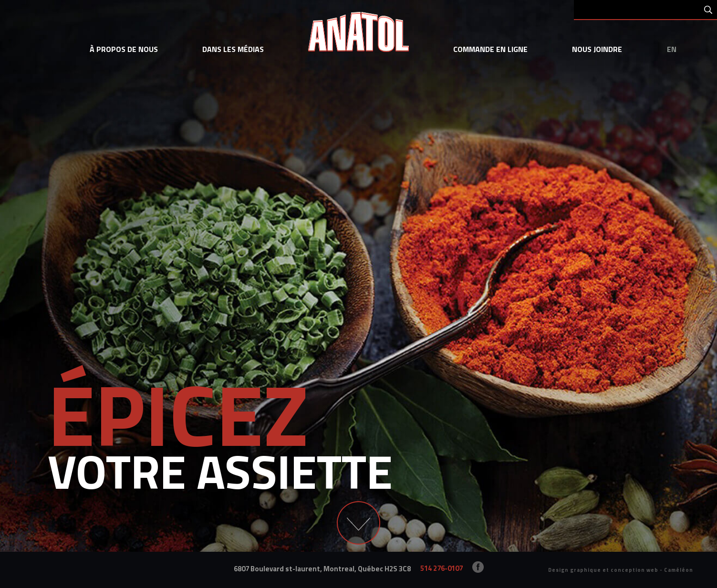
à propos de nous (124, 49)
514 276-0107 (442, 568)
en (672, 49)
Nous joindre (597, 49)
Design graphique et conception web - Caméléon (621, 570)
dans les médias (233, 49)
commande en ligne (490, 49)
